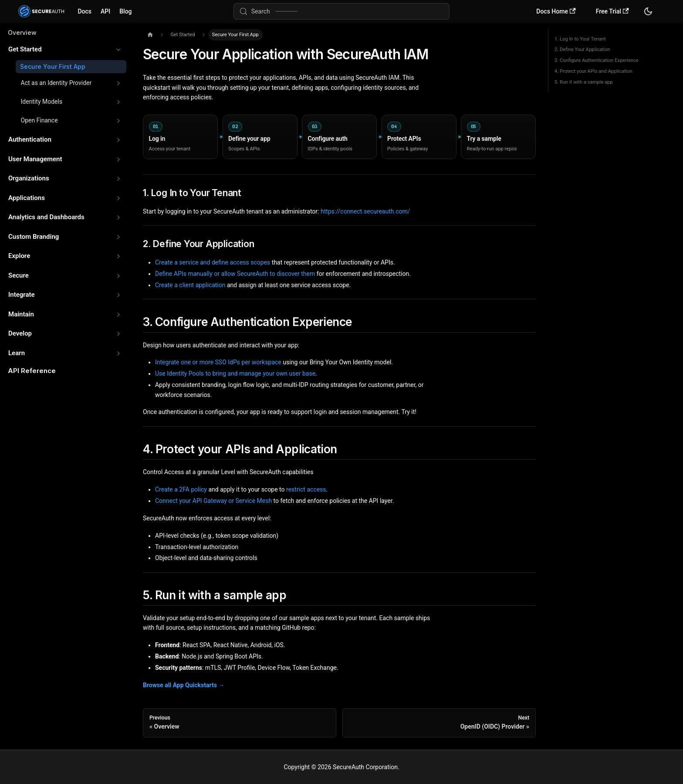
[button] (65, 49)
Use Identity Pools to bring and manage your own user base (235, 373)
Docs (85, 11)
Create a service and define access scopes (213, 262)
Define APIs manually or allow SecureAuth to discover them (235, 274)
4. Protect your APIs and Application (593, 71)
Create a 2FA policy (181, 489)
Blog (125, 11)
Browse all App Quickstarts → (184, 685)
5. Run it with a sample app (584, 82)
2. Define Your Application (582, 49)
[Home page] (150, 35)
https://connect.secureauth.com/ (365, 211)
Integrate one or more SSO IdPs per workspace (218, 362)
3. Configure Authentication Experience (597, 60)
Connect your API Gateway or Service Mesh (213, 501)
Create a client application (190, 285)
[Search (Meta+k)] (341, 11)
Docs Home (556, 12)
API (105, 11)
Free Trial (612, 12)
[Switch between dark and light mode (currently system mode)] (648, 11)
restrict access (306, 489)
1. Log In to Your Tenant (580, 39)
